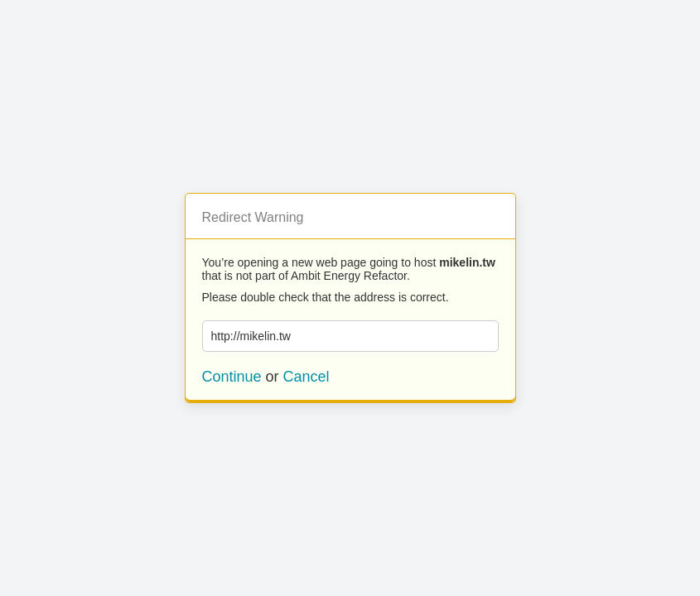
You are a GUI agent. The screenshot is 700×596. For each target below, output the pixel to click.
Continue (232, 377)
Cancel (307, 377)
